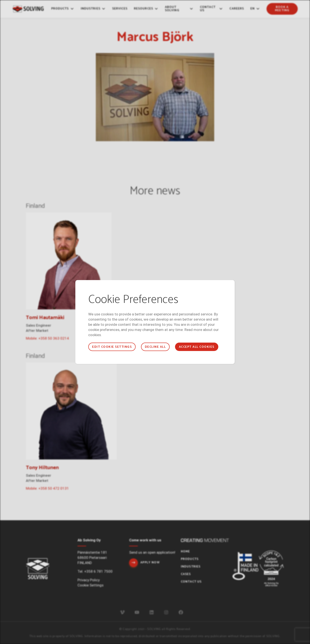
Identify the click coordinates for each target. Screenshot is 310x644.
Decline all (155, 347)
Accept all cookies (197, 347)
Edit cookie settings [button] (112, 347)
